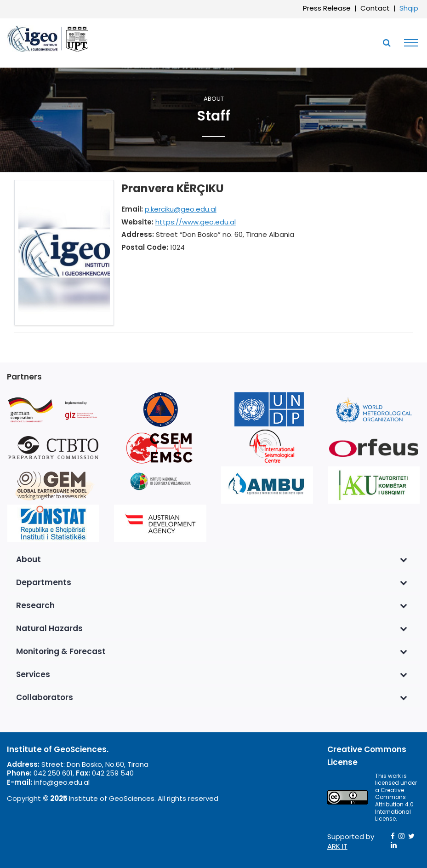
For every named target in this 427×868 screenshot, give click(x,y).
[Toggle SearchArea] (387, 43)
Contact (375, 8)
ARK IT (337, 846)
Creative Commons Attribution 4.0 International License (394, 804)
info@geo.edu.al (62, 782)
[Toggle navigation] (409, 43)
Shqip (409, 8)
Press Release (327, 8)
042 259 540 (113, 773)
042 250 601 (53, 773)
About (214, 99)
